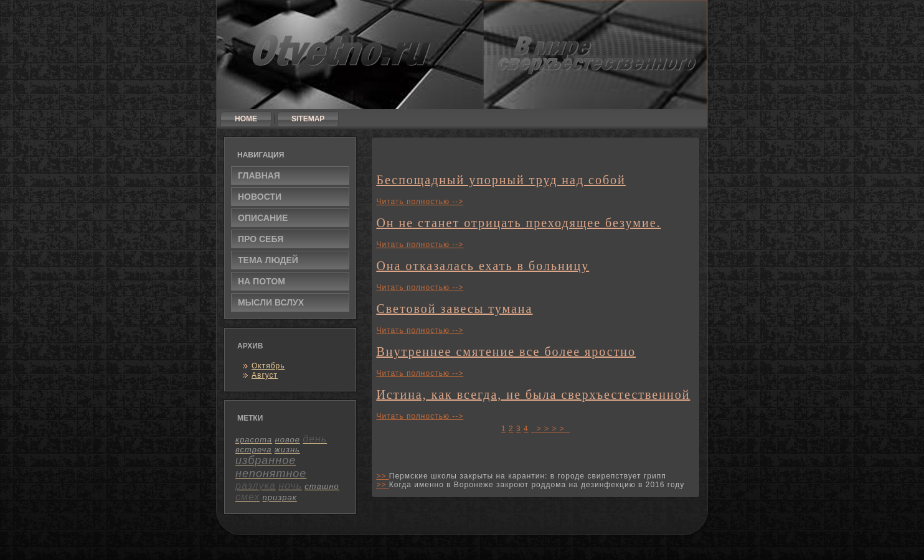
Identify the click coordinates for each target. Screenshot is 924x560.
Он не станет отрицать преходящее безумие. (518, 223)
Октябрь (268, 366)
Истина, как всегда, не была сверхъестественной (533, 394)
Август (265, 375)
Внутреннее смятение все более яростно (506, 352)
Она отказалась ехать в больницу (483, 266)
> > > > (550, 429)
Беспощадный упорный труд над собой (501, 180)
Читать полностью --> (420, 202)
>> (382, 476)
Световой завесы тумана (454, 309)
